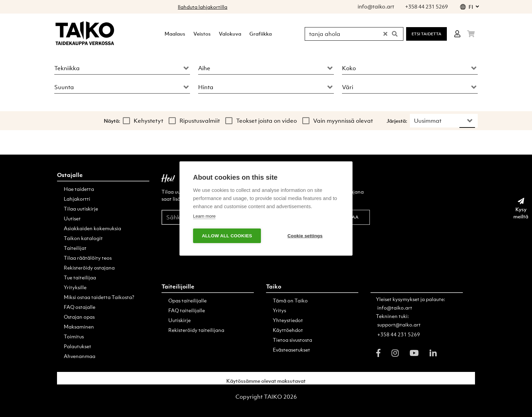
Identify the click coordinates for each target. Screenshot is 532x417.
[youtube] (414, 353)
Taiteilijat (75, 248)
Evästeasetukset (291, 350)
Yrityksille (75, 287)
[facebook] (378, 353)
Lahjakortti (77, 199)
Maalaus (175, 34)
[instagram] (395, 353)
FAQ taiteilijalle (187, 310)
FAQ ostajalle (80, 307)
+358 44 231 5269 (399, 334)
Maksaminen (79, 326)
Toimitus (74, 336)
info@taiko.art (395, 307)
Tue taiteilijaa (80, 277)
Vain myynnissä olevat (343, 121)
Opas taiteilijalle (187, 300)
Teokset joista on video (267, 121)
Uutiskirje (179, 320)
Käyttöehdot (288, 330)
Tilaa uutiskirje (81, 209)
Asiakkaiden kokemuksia (92, 228)
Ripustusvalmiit (200, 121)
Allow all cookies (227, 236)
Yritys (279, 310)
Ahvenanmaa (80, 356)
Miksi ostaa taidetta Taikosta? (99, 297)
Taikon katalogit (83, 238)
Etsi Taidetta (426, 34)
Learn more (204, 216)
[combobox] (122, 66)
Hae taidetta (79, 189)
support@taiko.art (399, 324)
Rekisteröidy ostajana (89, 267)
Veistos (202, 34)
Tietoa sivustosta (292, 340)
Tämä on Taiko (290, 300)
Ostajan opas (79, 317)
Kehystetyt (148, 121)
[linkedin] (433, 353)
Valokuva (230, 34)
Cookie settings (305, 236)
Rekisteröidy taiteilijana (196, 330)
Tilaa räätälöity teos (88, 258)
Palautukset (78, 346)
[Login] (457, 34)
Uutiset (72, 218)
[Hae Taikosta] (345, 34)
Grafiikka (261, 34)
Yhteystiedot (288, 320)
